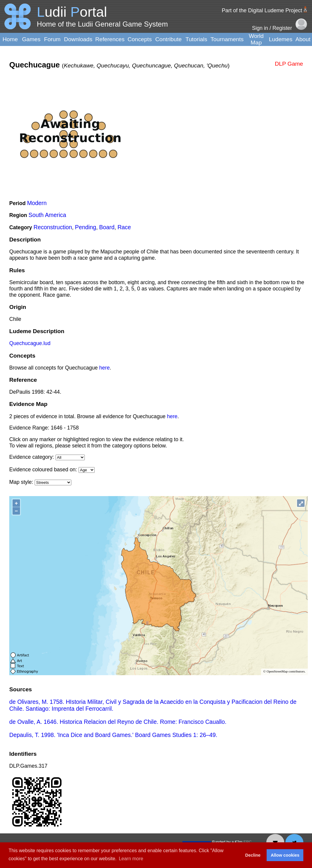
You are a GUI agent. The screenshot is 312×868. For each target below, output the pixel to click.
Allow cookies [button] (285, 855)
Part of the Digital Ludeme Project (262, 10)
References (110, 39)
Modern (37, 203)
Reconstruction (53, 227)
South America (47, 215)
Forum (52, 39)
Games (31, 39)
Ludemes (281, 39)
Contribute (169, 39)
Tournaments (227, 39)
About (303, 39)
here (104, 368)
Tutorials (196, 39)
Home (10, 39)
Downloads (78, 39)
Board (107, 227)
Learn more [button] (131, 859)
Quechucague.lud (30, 343)
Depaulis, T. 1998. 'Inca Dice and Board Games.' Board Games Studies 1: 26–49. (113, 735)
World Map (256, 39)
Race (124, 227)
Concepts (140, 39)
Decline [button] (253, 855)
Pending (86, 227)
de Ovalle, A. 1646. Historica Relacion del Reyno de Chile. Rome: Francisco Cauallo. (118, 722)
